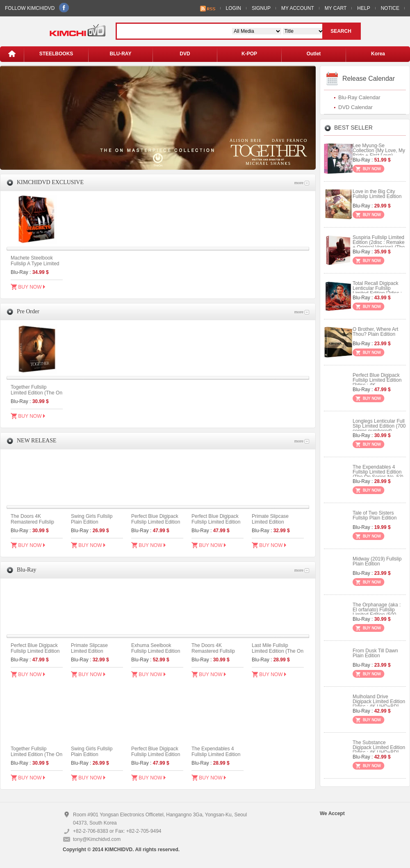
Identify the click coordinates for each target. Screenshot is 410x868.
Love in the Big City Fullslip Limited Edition (377, 194)
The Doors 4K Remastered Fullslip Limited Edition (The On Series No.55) (36, 525)
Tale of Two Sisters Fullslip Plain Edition (375, 515)
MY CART (336, 8)
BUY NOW (28, 287)
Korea (378, 54)
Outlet (314, 54)
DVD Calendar (355, 107)
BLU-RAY (121, 54)
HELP (363, 8)
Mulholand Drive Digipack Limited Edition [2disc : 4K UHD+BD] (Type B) (379, 704)
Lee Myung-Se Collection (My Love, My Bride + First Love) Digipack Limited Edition (379, 153)
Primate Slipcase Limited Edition (270, 519)
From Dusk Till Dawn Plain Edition (375, 653)
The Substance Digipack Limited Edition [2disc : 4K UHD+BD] (379, 747)
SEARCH (341, 31)
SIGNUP (261, 8)
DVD (185, 54)
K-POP (249, 54)
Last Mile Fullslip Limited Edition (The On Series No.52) (278, 651)
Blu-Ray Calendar (359, 97)
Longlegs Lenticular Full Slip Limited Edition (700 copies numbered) (379, 426)
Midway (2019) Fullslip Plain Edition (377, 561)
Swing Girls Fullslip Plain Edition (92, 519)
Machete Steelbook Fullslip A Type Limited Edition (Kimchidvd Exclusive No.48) (35, 267)
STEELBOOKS (56, 54)
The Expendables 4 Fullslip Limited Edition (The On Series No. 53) (217, 754)
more (302, 182)
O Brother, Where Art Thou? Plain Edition (375, 332)
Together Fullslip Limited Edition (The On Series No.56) (36, 393)
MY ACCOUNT (298, 8)
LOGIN (233, 8)
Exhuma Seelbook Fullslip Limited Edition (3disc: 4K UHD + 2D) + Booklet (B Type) (157, 654)
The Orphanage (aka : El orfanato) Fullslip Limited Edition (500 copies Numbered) (377, 612)
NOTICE (390, 8)
